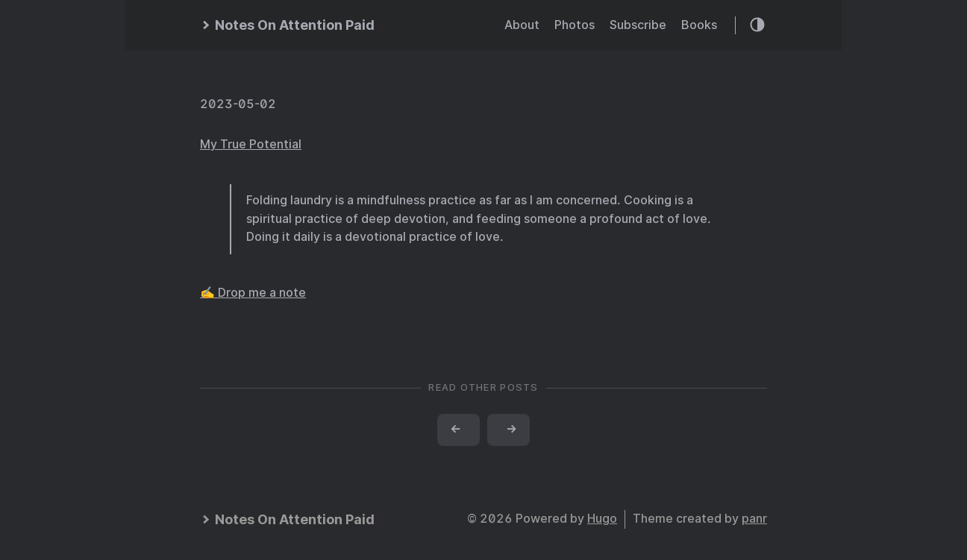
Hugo (602, 519)
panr (754, 519)
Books (699, 25)
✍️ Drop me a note (253, 293)
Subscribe (638, 25)
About (522, 25)
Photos (575, 25)
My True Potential (251, 144)
